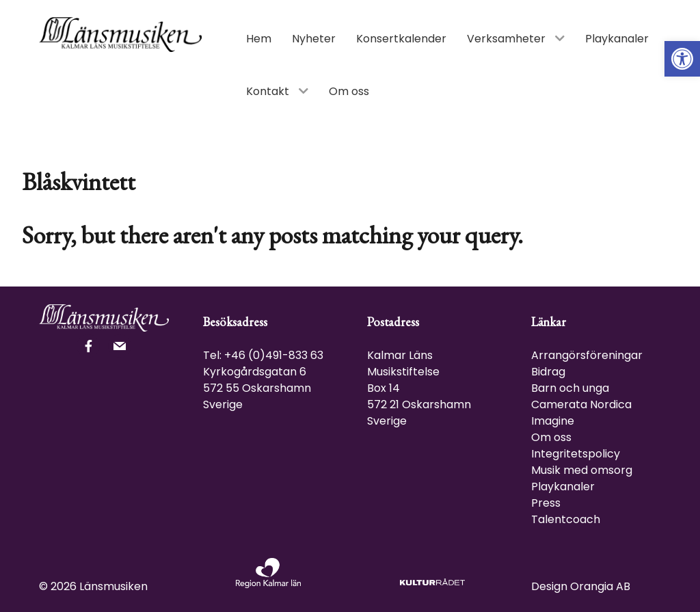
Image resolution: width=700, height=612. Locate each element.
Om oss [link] (551, 437)
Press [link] (546, 503)
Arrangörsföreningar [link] (587, 355)
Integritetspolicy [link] (576, 454)
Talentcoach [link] (566, 519)
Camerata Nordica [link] (581, 404)
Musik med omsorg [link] (582, 470)
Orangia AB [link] (600, 586)
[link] (682, 59)
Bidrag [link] (548, 372)
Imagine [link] (553, 421)
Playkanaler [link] (563, 487)
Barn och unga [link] (570, 388)
